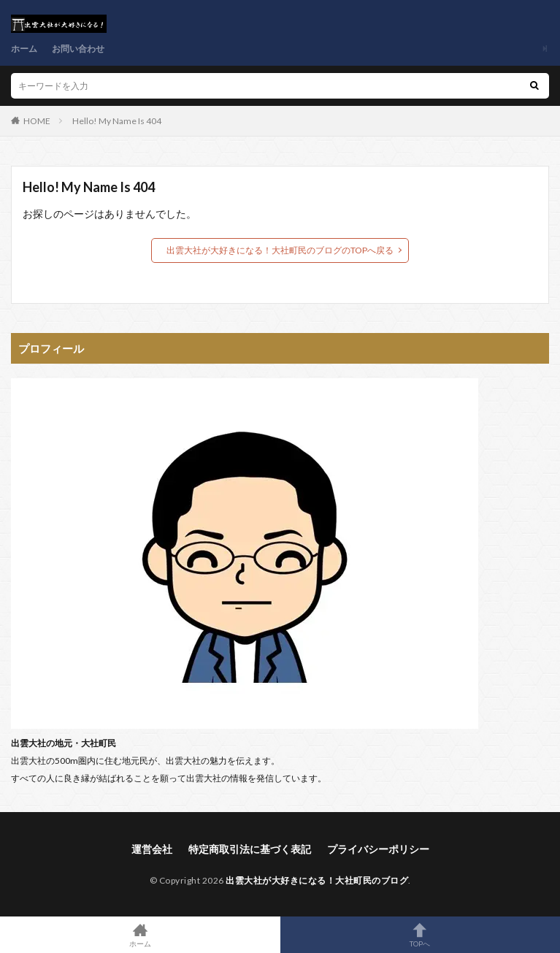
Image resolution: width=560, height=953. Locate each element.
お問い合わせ (78, 49)
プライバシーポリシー (378, 849)
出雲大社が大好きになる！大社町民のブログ (317, 880)
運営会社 (152, 849)
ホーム (24, 49)
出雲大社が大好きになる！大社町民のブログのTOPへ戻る (280, 250)
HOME (37, 121)
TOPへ (421, 935)
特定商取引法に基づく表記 (250, 849)
